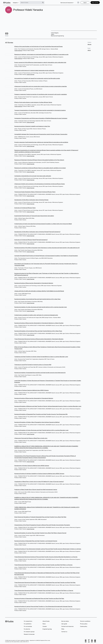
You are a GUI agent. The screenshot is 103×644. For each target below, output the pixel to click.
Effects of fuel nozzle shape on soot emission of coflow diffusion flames (33, 102)
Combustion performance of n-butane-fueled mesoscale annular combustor (34, 70)
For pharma (27, 629)
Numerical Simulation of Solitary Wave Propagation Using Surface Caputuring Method (37, 422)
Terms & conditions (85, 621)
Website (89, 44)
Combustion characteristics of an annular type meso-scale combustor (33, 176)
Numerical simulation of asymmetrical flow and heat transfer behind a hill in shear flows (37, 299)
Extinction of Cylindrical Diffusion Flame (25, 208)
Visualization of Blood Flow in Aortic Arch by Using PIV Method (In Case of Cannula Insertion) (39, 482)
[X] (89, 641)
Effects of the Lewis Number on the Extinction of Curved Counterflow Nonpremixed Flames (38, 46)
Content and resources (67, 626)
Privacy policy (84, 624)
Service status (65, 621)
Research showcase (29, 634)
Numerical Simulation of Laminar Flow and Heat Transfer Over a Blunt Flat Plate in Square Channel (40, 533)
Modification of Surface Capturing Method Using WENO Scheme (31, 390)
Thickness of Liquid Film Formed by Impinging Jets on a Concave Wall (33, 365)
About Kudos (46, 621)
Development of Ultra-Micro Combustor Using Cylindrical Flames (31, 200)
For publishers (28, 624)
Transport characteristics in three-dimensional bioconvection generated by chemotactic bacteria (40, 110)
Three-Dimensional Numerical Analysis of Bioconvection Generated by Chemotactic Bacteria (39, 339)
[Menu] (76, 2)
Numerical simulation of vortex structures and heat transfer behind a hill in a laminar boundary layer (41, 307)
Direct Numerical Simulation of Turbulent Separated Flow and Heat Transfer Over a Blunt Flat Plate (40, 517)
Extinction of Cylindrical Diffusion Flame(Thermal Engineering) (31, 240)
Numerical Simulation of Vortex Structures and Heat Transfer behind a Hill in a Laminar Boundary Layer (41, 430)
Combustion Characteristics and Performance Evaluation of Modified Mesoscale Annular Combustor (41, 118)
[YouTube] (95, 641)
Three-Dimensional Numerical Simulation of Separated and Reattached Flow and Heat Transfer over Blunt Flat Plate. (45, 583)
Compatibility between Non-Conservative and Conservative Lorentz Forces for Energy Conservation (41, 134)
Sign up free (93, 2)
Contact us (64, 632)
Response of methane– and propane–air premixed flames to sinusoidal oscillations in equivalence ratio (41, 54)
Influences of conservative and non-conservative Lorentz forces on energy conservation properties (41, 86)
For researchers (28, 621)
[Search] (45, 2)
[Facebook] (86, 641)
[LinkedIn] (92, 641)
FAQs (63, 629)
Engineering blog (47, 629)
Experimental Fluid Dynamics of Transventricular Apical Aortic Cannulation (34, 216)
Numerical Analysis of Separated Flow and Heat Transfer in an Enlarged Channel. (36, 541)
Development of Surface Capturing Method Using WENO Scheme (32, 466)
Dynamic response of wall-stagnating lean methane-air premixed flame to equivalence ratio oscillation (41, 142)
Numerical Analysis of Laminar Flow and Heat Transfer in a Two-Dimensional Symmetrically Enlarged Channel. (43, 606)
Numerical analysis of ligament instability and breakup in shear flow (32, 126)
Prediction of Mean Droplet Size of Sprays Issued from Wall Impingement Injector (36, 490)
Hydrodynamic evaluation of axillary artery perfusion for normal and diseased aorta (36, 315)
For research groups (29, 632)
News (44, 624)
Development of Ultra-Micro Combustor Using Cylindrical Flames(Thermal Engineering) (37, 232)
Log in (83, 2)
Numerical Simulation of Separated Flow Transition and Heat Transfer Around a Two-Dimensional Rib (41, 414)
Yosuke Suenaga (18, 50)
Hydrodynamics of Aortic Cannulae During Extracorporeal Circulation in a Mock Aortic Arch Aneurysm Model (43, 224)
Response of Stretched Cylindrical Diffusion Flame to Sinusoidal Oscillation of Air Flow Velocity (39, 160)
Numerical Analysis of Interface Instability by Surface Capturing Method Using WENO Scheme (39, 474)
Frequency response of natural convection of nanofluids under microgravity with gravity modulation (41, 94)
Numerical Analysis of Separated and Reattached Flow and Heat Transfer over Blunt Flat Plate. (39, 598)
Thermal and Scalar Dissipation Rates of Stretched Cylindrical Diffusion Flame (35, 192)
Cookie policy (84, 626)
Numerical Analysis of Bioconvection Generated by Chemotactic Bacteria (34, 283)
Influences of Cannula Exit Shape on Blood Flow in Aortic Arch (31, 438)
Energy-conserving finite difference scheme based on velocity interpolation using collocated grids (40, 62)
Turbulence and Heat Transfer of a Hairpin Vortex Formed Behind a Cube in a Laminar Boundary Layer (41, 357)
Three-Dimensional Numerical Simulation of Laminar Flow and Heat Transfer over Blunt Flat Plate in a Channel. (43, 565)
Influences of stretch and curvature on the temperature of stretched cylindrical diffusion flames (40, 184)
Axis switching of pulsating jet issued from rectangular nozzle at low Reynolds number (37, 78)
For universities (28, 626)
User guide (64, 624)
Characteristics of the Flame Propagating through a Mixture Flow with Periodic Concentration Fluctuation (42, 525)
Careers (45, 626)
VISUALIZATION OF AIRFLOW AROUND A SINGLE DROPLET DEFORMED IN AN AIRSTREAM (39, 291)
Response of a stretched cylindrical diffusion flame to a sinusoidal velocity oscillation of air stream (40, 168)
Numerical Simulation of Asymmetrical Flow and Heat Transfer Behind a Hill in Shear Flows (38, 331)
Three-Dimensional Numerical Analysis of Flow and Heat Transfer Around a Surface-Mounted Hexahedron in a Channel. (46, 557)
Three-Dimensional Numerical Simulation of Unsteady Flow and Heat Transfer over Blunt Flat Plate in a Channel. (44, 591)
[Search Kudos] (33, 2)
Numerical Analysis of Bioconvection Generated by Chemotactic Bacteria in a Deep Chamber (39, 323)
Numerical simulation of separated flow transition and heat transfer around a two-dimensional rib (40, 373)
